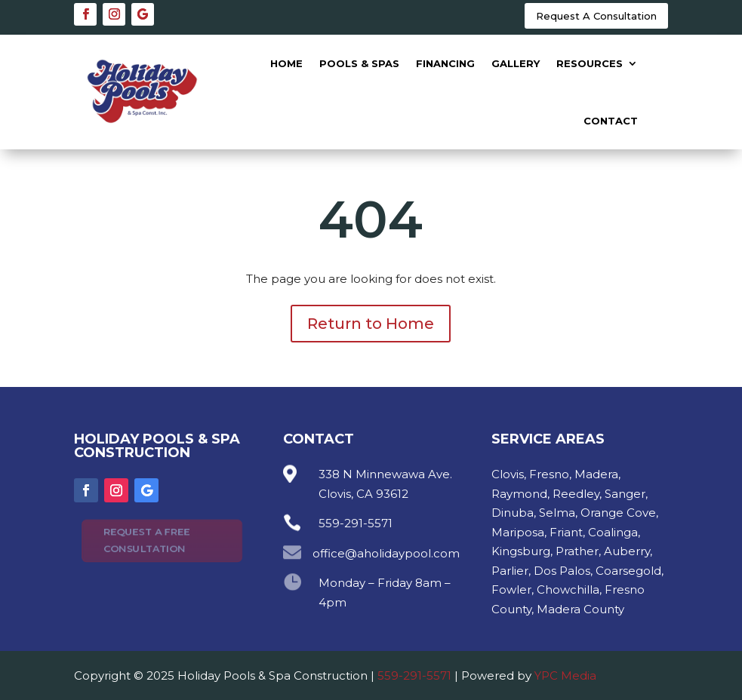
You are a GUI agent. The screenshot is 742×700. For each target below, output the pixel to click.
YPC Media (565, 675)
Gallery (516, 63)
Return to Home (371, 324)
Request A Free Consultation (146, 540)
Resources (590, 63)
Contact (611, 121)
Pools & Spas (359, 63)
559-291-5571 (414, 675)
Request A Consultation (596, 16)
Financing (445, 63)
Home (286, 63)
